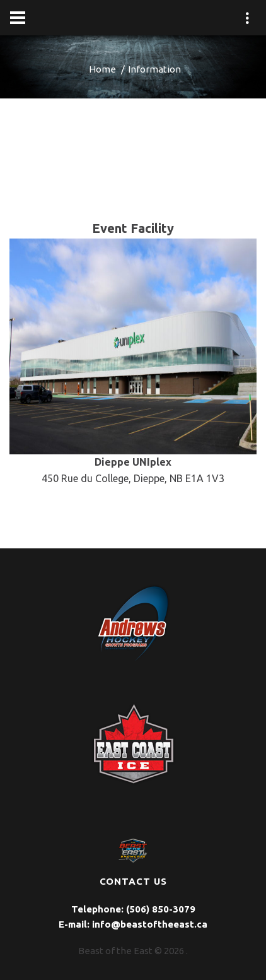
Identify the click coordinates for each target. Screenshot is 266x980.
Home (102, 69)
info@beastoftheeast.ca (150, 924)
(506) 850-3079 (161, 909)
